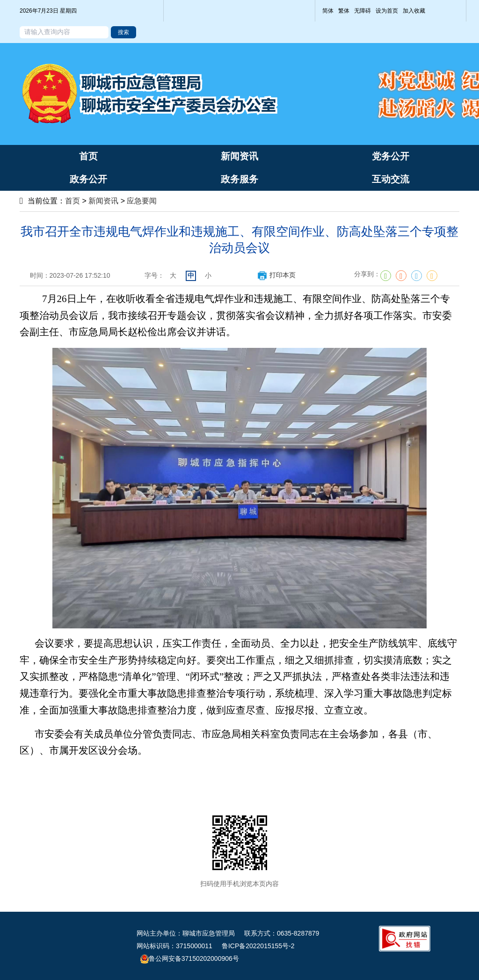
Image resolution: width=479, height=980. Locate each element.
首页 (73, 201)
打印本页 (276, 275)
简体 (328, 11)
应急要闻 (142, 201)
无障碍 (363, 11)
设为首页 (387, 11)
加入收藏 (414, 11)
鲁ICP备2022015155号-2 (258, 946)
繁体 (344, 11)
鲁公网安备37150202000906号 (190, 958)
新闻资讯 (103, 201)
